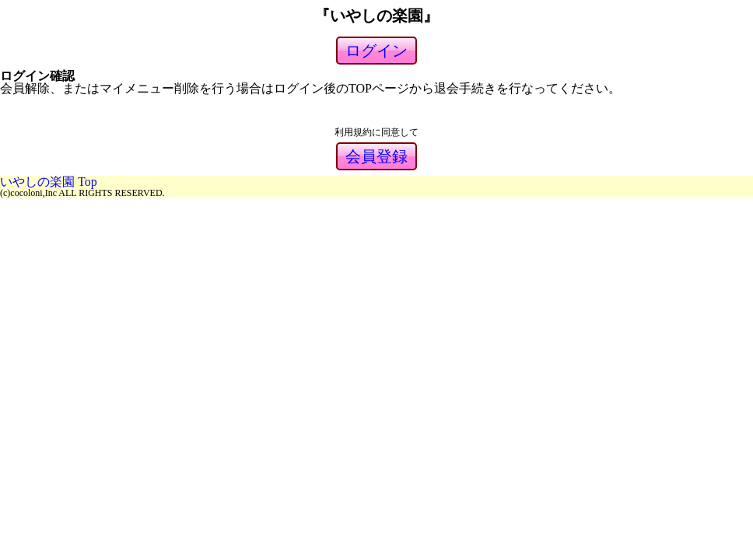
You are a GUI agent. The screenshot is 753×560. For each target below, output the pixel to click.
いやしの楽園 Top (49, 182)
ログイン (376, 51)
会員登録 (376, 156)
